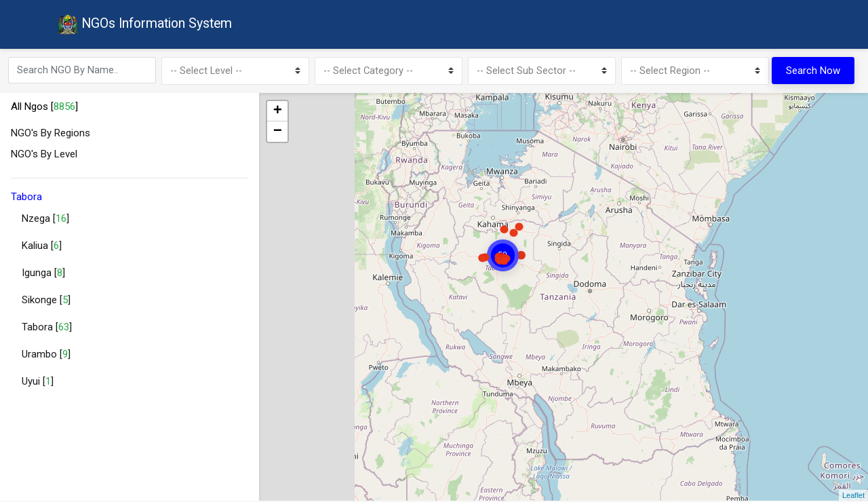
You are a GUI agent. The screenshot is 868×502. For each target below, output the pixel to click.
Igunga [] (43, 275)
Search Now (813, 72)
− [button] (278, 134)
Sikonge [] (46, 302)
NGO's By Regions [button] (51, 135)
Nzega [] (45, 220)
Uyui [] (38, 383)
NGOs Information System (147, 26)
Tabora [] (47, 329)
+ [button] (278, 113)
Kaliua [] (42, 248)
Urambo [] (46, 356)
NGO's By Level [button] (44, 156)
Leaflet (853, 497)
